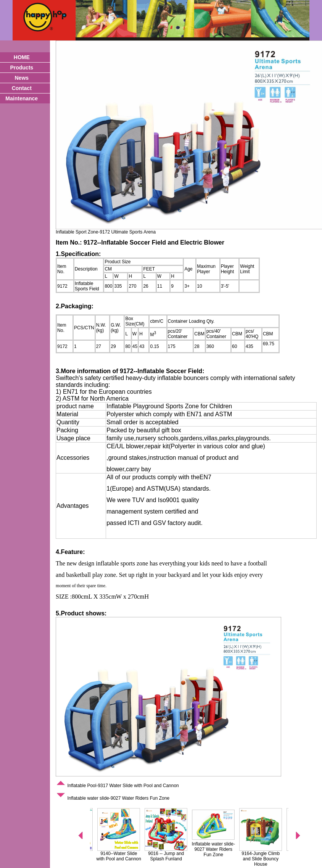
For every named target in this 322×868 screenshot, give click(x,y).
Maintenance (22, 98)
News (22, 78)
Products (22, 68)
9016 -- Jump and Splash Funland (173, 856)
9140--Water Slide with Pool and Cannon (126, 856)
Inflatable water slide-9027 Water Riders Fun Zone (113, 798)
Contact (22, 88)
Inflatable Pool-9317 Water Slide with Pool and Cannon (117, 786)
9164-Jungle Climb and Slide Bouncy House (268, 859)
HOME (22, 57)
